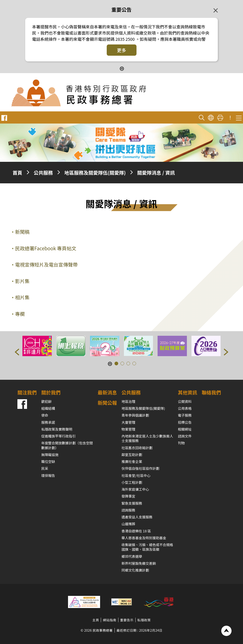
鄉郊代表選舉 (132, 556)
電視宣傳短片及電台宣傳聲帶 (46, 264)
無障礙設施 (50, 455)
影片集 (22, 281)
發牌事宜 (128, 496)
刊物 (181, 443)
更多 (122, 50)
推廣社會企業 (132, 461)
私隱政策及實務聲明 (57, 429)
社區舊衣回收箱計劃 (137, 448)
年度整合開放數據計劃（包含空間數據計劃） (67, 445)
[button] (17, 352)
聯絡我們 (211, 392)
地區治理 (128, 401)
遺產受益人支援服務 (137, 517)
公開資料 (185, 401)
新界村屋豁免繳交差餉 (139, 563)
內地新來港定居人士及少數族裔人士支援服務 (147, 438)
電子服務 (185, 415)
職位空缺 (48, 461)
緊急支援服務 (132, 503)
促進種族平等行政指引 (58, 436)
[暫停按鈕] (121, 68)
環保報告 (48, 475)
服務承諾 (48, 422)
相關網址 (185, 429)
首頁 (17, 173)
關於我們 (51, 392)
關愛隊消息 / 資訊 (156, 173)
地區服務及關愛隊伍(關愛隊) (95, 173)
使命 (45, 415)
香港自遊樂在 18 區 (136, 531)
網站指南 (109, 620)
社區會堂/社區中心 (136, 475)
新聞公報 (107, 403)
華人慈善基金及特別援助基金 (144, 538)
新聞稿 (22, 232)
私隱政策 (144, 620)
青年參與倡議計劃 (135, 415)
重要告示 (127, 620)
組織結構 (48, 408)
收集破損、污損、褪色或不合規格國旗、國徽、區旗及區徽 (147, 547)
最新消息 (107, 392)
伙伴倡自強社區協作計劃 (141, 468)
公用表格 (185, 408)
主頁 (96, 620)
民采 (45, 468)
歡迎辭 (46, 401)
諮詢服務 (128, 510)
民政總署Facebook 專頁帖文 (46, 248)
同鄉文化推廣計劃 (135, 570)
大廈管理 (128, 422)
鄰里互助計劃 (132, 455)
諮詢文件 (185, 436)
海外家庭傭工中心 (135, 489)
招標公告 (185, 422)
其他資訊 (188, 392)
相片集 (22, 297)
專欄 (20, 314)
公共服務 (43, 173)
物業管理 (128, 429)
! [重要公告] (230, 118)
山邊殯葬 (128, 524)
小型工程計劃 (132, 482)
